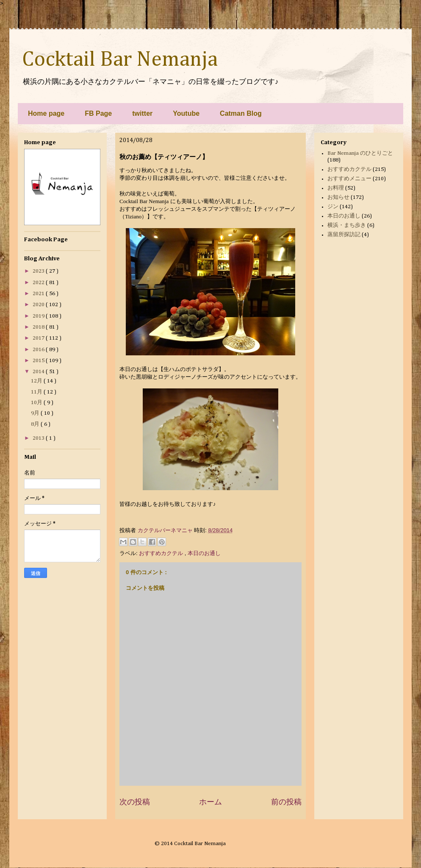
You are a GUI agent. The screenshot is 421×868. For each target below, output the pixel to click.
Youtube (186, 113)
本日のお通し (204, 553)
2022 (39, 283)
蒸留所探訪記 (344, 235)
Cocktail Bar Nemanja (120, 60)
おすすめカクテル (162, 553)
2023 (39, 271)
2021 (39, 294)
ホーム (210, 802)
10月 (37, 403)
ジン (333, 207)
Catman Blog (241, 113)
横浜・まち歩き (347, 225)
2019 (39, 316)
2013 (39, 438)
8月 (36, 424)
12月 (37, 381)
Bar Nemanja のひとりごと (360, 153)
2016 (39, 350)
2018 (39, 327)
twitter (142, 113)
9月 (36, 413)
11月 (37, 392)
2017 (39, 338)
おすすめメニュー (349, 179)
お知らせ (338, 197)
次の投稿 (135, 802)
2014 (39, 372)
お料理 (336, 188)
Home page (46, 113)
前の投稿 (286, 802)
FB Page (98, 113)
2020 (39, 305)
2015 (39, 361)
